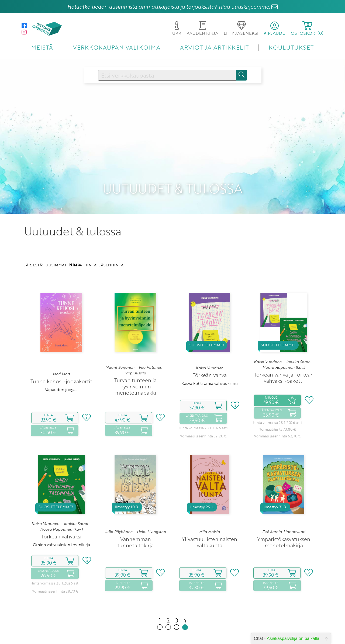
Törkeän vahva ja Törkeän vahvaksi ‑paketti (284, 356)
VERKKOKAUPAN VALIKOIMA (117, 47)
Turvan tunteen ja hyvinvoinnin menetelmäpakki (135, 364)
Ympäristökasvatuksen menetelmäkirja (284, 520)
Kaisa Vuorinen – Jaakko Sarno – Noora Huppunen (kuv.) (284, 342)
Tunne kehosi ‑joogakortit (61, 359)
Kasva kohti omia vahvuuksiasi (210, 361)
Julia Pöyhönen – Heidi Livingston (135, 510)
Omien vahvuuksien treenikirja (61, 522)
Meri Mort (61, 352)
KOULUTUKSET (291, 47)
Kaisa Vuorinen (210, 346)
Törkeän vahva (210, 353)
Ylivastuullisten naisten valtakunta (210, 520)
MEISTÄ (42, 47)
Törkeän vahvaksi (61, 514)
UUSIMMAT (56, 243)
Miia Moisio (210, 510)
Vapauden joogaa (61, 367)
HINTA (90, 243)
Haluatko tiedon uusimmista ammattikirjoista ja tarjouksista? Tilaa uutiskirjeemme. (169, 7)
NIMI (75, 243)
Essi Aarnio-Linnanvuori (284, 510)
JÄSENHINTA (111, 243)
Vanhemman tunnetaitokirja (136, 520)
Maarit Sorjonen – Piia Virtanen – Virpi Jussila (135, 348)
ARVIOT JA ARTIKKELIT (214, 47)
